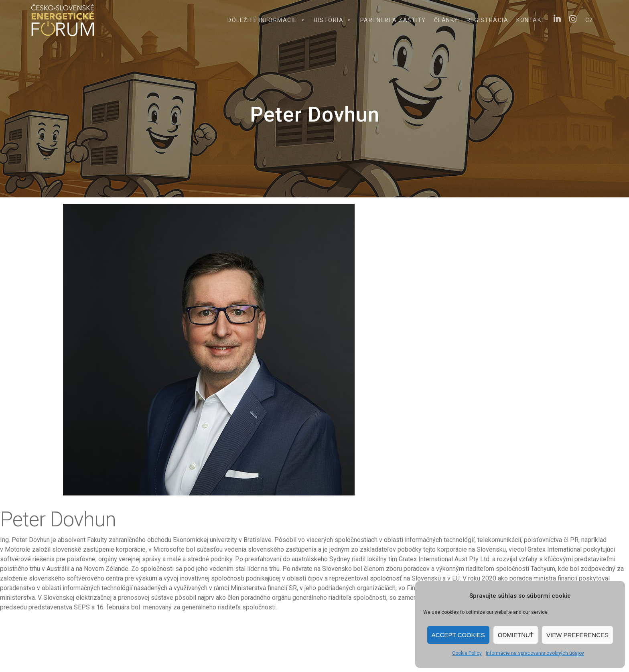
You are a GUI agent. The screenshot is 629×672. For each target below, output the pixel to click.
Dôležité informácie (267, 20)
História (333, 20)
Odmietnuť (516, 635)
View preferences (577, 635)
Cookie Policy (467, 653)
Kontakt (531, 20)
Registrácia (488, 20)
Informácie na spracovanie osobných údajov (535, 653)
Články (446, 20)
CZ (589, 20)
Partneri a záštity (393, 20)
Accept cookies (458, 635)
